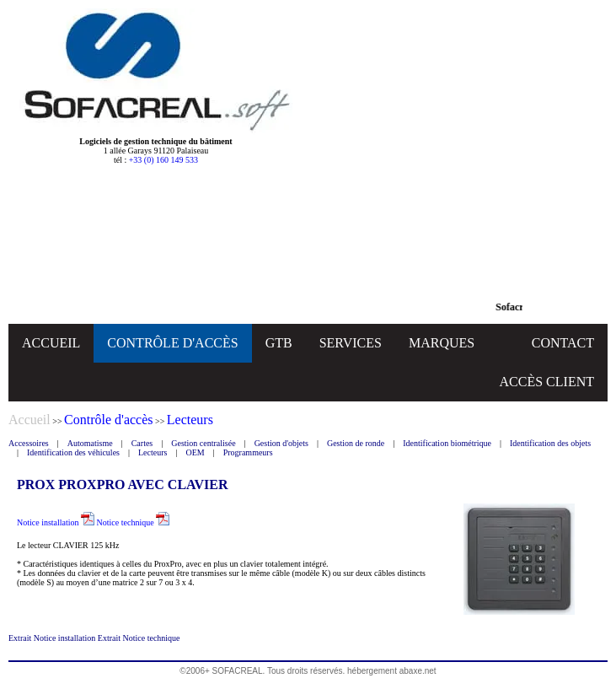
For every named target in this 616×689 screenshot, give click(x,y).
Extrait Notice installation (53, 638)
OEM (195, 452)
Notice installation (56, 522)
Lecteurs (153, 452)
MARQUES (442, 343)
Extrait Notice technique (139, 638)
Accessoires (29, 443)
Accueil (29, 420)
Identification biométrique (447, 443)
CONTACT (563, 343)
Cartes (142, 443)
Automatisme (90, 443)
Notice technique (134, 522)
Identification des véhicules (73, 452)
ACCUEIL (51, 343)
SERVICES (351, 343)
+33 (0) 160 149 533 (163, 160)
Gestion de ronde (356, 443)
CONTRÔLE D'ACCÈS (172, 343)
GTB (279, 343)
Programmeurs (248, 452)
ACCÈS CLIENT (547, 382)
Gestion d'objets (281, 443)
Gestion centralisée (203, 443)
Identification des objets (550, 443)
